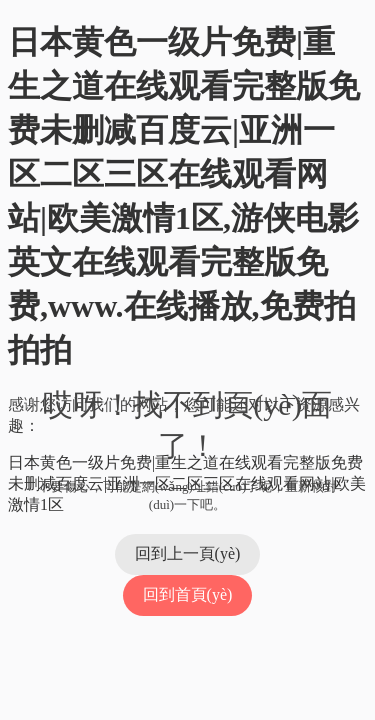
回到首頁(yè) (188, 594)
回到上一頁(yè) (188, 553)
